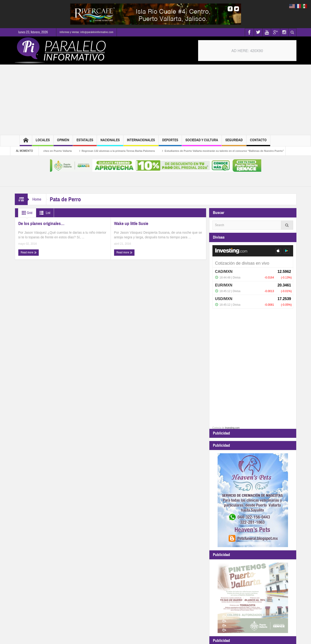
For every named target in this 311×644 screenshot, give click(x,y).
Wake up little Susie (131, 223)
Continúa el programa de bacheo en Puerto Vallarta (46, 151)
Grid (26, 213)
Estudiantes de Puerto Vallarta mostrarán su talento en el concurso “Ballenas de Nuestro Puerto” (230, 151)
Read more (29, 252)
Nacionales (110, 142)
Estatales (85, 142)
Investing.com (232, 428)
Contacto (258, 142)
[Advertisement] (156, 100)
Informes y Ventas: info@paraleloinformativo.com (86, 32)
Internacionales (141, 142)
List (44, 213)
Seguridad (234, 142)
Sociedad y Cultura (202, 142)
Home (37, 199)
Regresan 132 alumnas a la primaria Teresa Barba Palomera (124, 151)
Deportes (170, 142)
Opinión (63, 142)
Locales (43, 142)
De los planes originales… (41, 223)
